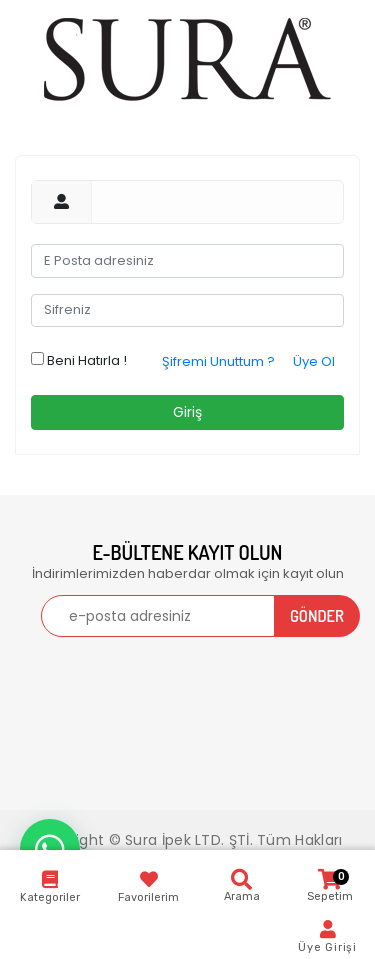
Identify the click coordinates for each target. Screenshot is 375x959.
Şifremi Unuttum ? (218, 361)
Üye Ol (314, 361)
